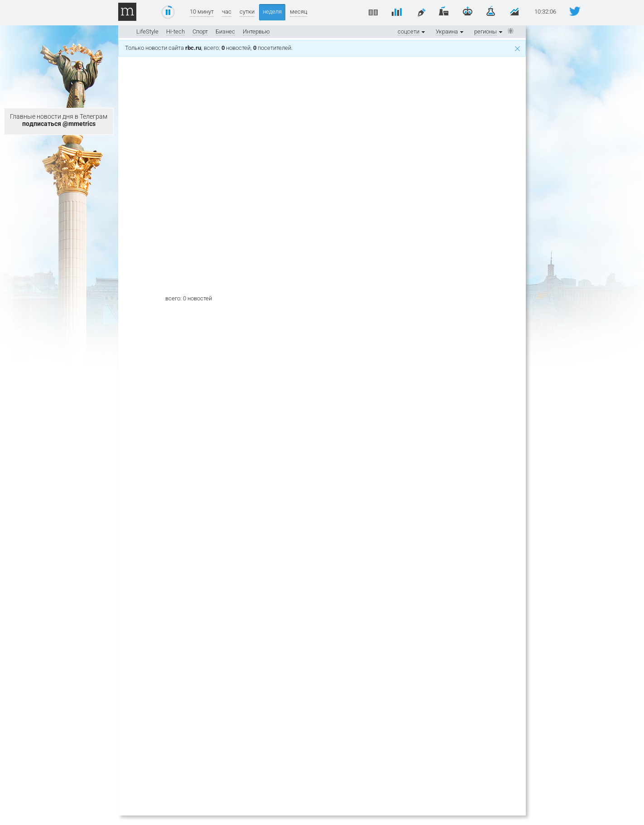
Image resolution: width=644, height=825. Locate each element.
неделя (272, 12)
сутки (247, 12)
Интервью (256, 31)
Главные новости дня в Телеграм (59, 120)
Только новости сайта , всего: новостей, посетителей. (322, 48)
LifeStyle (147, 31)
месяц (298, 12)
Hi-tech (175, 31)
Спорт (200, 31)
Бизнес (225, 31)
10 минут (202, 12)
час (227, 12)
